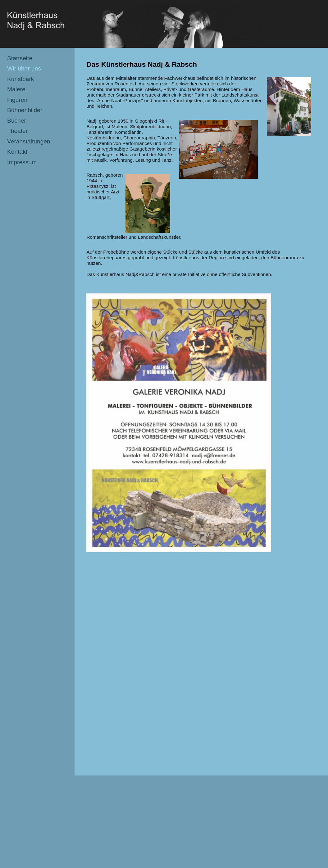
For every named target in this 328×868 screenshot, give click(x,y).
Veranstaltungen (29, 141)
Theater (17, 131)
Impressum (22, 162)
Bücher (17, 121)
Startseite (20, 58)
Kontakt (17, 152)
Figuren (17, 100)
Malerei (17, 89)
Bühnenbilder (25, 110)
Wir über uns (24, 68)
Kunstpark (20, 79)
